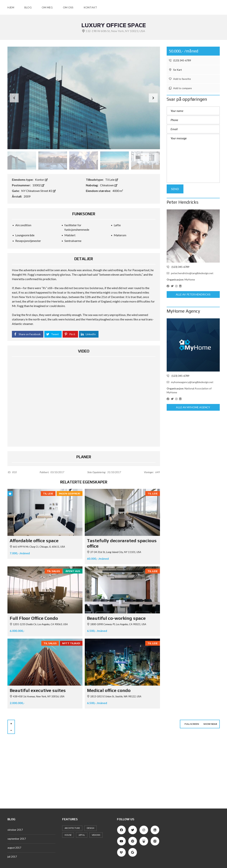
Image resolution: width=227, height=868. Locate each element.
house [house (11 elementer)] (68, 835)
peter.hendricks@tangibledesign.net (190, 273)
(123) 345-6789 (180, 60)
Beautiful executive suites (38, 690)
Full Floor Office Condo (34, 618)
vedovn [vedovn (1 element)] (96, 835)
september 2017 (17, 839)
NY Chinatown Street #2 (38, 191)
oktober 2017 (15, 830)
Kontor (41, 180)
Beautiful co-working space (116, 618)
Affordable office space (34, 541)
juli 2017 (12, 857)
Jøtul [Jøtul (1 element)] (82, 835)
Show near (210, 724)
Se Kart (175, 70)
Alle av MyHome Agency (193, 407)
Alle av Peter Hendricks (193, 294)
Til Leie (112, 180)
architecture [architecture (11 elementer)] (72, 828)
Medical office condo (109, 690)
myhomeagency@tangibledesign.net (190, 382)
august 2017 (14, 848)
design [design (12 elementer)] (91, 828)
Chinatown (109, 185)
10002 (38, 185)
